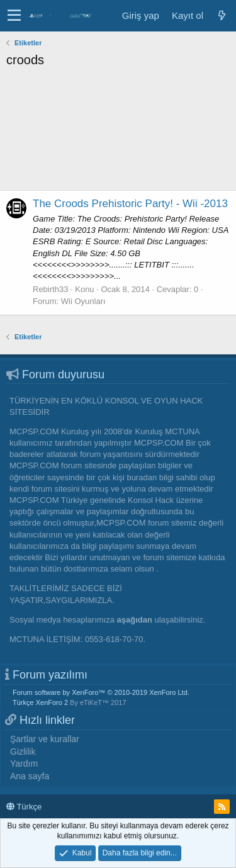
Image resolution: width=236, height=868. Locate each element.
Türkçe (24, 807)
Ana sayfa (30, 776)
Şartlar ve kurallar (45, 739)
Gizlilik (23, 752)
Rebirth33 (50, 289)
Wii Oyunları (83, 301)
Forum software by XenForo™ (101, 692)
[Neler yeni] (222, 15)
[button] (14, 16)
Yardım (24, 764)
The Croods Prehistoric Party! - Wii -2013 (130, 204)
